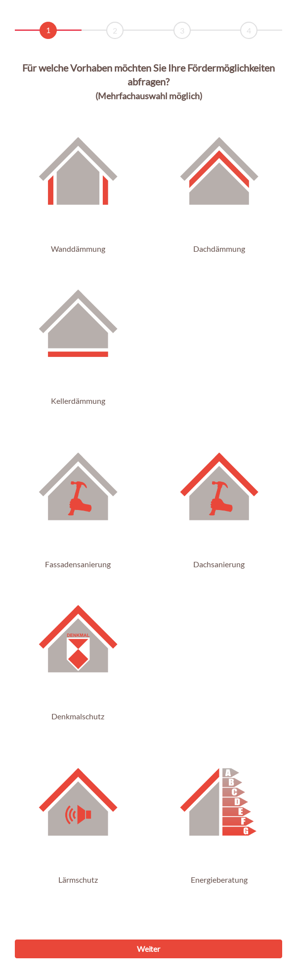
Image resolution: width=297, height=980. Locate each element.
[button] (78, 175)
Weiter (148, 949)
